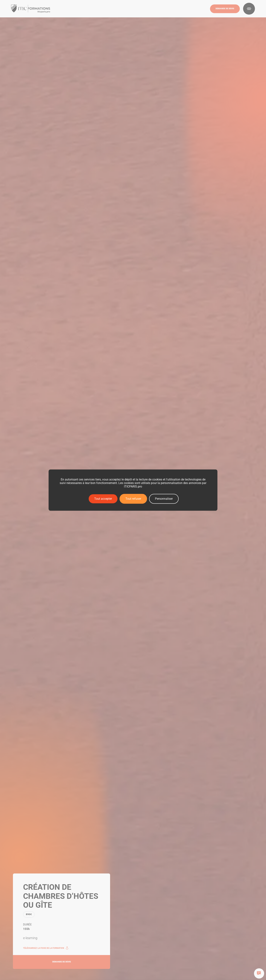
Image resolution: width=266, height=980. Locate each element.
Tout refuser (133, 499)
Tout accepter (103, 499)
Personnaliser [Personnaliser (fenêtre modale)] (164, 499)
